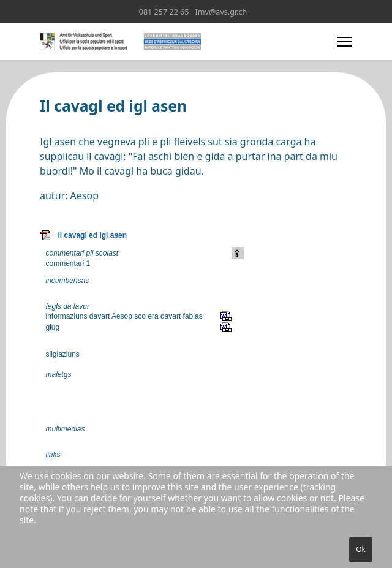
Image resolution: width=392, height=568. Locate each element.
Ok (361, 549)
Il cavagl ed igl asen (92, 235)
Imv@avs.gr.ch (221, 12)
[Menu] (345, 42)
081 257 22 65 (164, 12)
